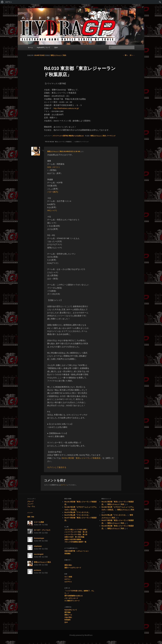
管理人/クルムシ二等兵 (58, 55)
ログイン (9, 2)
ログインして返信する (57, 467)
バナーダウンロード (71, 598)
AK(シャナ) (52, 210)
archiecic (37, 570)
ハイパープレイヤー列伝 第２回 (76, 535)
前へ (125, 55)
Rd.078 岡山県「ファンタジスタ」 (77, 515)
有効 (33, 517)
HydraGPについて (44, 47)
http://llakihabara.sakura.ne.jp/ (66, 108)
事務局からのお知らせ (76, 136)
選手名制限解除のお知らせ (74, 596)
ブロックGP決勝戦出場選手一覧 (75, 542)
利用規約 (67, 620)
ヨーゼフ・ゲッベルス (42, 530)
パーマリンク (111, 136)
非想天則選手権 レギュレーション (77, 551)
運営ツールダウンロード (73, 568)
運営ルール (68, 615)
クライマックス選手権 (60, 136)
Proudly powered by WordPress (81, 635)
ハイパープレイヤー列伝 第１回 (76, 532)
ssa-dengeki (39, 554)
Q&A (56, 47)
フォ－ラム (31, 506)
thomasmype (39, 538)
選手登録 (67, 612)
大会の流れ (68, 617)
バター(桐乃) (53, 192)
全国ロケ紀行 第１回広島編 (74, 537)
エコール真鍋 (39, 522)
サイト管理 (68, 577)
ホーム (30, 47)
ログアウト (68, 582)
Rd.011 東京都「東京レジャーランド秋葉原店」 (82, 458)
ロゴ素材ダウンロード (72, 601)
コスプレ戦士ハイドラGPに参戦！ (76, 530)
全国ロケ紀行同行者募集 (73, 539)
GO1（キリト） (54, 167)
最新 (29, 517)
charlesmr (38, 546)
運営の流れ (68, 565)
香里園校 (67, 554)
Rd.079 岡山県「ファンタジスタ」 (77, 512)
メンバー (30, 504)
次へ (132, 55)
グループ (30, 502)
